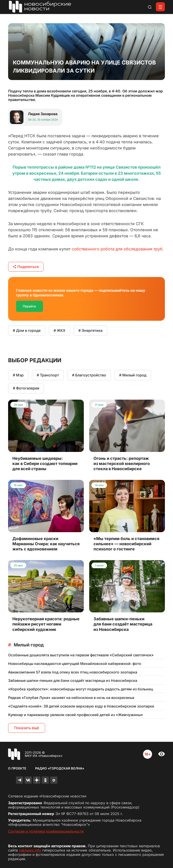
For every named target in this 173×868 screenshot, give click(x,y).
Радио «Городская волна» (60, 768)
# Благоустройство (89, 375)
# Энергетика (90, 330)
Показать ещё (27, 728)
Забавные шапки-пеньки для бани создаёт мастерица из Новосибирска (73, 680)
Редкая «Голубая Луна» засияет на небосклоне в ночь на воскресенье (71, 698)
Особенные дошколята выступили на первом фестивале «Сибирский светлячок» (81, 655)
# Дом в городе (27, 330)
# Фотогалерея (26, 388)
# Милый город (133, 375)
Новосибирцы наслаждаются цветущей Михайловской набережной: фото (75, 664)
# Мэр (18, 375)
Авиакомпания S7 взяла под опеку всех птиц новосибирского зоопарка (73, 672)
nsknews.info (30, 850)
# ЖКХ (59, 330)
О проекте (17, 768)
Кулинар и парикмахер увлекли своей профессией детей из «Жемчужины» (76, 715)
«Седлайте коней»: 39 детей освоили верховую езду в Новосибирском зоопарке (81, 706)
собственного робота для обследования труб (117, 249)
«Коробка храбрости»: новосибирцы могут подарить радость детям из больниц (81, 689)
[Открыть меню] (160, 7)
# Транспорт (48, 375)
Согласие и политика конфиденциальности (46, 831)
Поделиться (26, 267)
